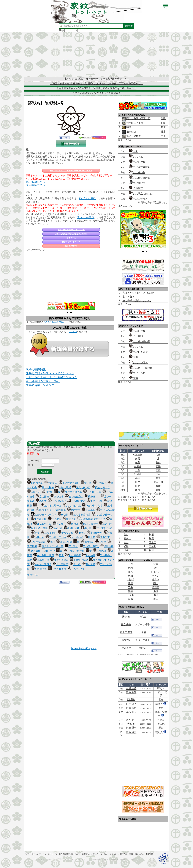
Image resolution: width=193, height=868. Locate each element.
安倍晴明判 (95, 533)
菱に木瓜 (89, 564)
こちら (129, 140)
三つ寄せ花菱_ (89, 546)
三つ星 (101, 542)
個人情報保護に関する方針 (70, 854)
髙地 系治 (131, 692)
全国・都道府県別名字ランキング (71, 230)
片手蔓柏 (136, 336)
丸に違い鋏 (75, 537)
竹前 (158, 463)
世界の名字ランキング (71, 242)
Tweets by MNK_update (84, 648)
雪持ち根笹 (46, 488)
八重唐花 (136, 188)
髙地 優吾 (131, 732)
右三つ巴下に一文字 (44, 515)
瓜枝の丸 (74, 510)
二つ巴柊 (100, 551)
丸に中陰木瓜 (72, 506)
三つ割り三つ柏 (56, 537)
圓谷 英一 (131, 720)
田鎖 (138, 486)
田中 (158, 474)
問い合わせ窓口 (87, 198)
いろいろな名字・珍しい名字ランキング (71, 234)
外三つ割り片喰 (92, 506)
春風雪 (41, 501)
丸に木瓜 (136, 157)
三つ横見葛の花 (80, 515)
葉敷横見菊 (66, 533)
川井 (126, 550)
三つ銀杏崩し (74, 497)
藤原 (130, 583)
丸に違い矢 (39, 569)
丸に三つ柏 (137, 373)
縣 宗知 (131, 699)
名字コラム (71, 238)
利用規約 (86, 854)
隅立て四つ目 (101, 488)
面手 (158, 466)
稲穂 (128, 127)
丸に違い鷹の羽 (139, 178)
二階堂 (130, 580)
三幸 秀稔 (126, 624)
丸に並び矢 (137, 183)
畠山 (126, 535)
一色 (130, 564)
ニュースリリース (50, 854)
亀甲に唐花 (71, 528)
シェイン (156, 572)
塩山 (130, 599)
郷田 (163, 118)
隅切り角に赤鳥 (37, 528)
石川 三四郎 (126, 632)
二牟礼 (153, 546)
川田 (163, 123)
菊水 (59, 555)
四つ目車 (57, 497)
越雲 (138, 459)
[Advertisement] (96, 54)
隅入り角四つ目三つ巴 (138, 118)
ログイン (73, 332)
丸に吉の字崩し (69, 483)
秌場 (151, 539)
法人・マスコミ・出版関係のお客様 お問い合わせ (124, 854)
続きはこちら (125, 206)
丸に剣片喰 (137, 162)
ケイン (156, 576)
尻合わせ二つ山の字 (51, 546)
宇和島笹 (51, 483)
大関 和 (131, 724)
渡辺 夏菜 (126, 648)
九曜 (133, 151)
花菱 (133, 378)
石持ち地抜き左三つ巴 (91, 519)
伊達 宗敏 (131, 708)
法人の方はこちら (35, 185)
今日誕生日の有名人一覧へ (43, 381)
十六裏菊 (89, 510)
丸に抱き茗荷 (138, 352)
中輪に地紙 (63, 488)
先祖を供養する (71, 246)
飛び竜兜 (87, 542)
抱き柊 (80, 533)
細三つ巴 (48, 551)
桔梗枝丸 (38, 537)
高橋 (158, 490)
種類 (30, 465)
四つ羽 (47, 492)
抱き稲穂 (131, 132)
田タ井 (130, 595)
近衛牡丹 (34, 492)
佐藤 (158, 455)
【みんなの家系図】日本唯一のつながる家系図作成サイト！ (96, 79)
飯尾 (130, 572)
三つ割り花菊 (36, 542)
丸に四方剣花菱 (139, 167)
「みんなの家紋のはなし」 (56, 322)
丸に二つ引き (138, 199)
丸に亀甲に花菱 (44, 555)
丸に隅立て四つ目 (141, 194)
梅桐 (51, 542)
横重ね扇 (107, 546)
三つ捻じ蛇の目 (51, 506)
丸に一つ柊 (95, 501)
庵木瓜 (90, 537)
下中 (130, 587)
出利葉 (138, 474)
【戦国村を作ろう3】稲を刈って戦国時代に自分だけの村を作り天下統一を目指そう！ (97, 83)
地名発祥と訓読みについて (137, 301)
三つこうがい (76, 569)
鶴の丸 (73, 524)
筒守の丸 (69, 519)
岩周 (126, 546)
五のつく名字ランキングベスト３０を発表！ (96, 93)
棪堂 (156, 564)
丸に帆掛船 (39, 519)
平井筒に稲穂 (79, 560)
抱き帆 (86, 528)
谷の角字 (59, 524)
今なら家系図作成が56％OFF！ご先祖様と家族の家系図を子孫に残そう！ (96, 88)
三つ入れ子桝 (57, 569)
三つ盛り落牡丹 (74, 551)
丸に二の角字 (133, 136)
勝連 (156, 591)
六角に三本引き (134, 123)
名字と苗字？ (130, 297)
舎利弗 (138, 466)
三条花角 (106, 524)
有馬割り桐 (41, 560)
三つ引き (71, 546)
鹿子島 (156, 587)
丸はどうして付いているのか (138, 293)
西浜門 (153, 542)
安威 (130, 576)
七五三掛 (138, 455)
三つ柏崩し (49, 533)
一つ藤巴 (100, 483)
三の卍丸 (55, 519)
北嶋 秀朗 (126, 640)
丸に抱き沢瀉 (59, 560)
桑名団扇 (42, 497)
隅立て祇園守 (89, 524)
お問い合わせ (97, 854)
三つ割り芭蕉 (92, 492)
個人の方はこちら (35, 182)
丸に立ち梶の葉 (72, 492)
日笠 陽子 (131, 704)
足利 (130, 568)
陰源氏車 (103, 537)
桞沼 (151, 535)
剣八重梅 (34, 551)
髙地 (138, 478)
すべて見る (33, 575)
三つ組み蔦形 (57, 501)
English (150, 854)
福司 (151, 550)
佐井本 (156, 580)
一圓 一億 (131, 688)
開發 (158, 470)
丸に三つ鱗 (64, 542)
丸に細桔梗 (73, 555)
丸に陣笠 (89, 555)
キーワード (34, 461)
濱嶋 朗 (126, 617)
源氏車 (86, 483)
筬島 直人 (131, 712)
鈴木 (163, 127)
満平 (156, 595)
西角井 (127, 539)
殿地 (156, 599)
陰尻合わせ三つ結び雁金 (51, 510)
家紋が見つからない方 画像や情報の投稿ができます (71, 171)
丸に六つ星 (35, 483)
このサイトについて (33, 854)
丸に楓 (75, 564)
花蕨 (35, 533)
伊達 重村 (131, 728)
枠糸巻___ (92, 497)
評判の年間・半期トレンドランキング (50, 373)
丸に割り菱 (61, 564)
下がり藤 (56, 528)
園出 (156, 583)
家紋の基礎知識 (36, 369)
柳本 (126, 542)
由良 (163, 136)
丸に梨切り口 (42, 524)
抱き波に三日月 (41, 564)
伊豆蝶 (63, 515)
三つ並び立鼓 (76, 501)
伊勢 (130, 591)
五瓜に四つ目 (81, 488)
